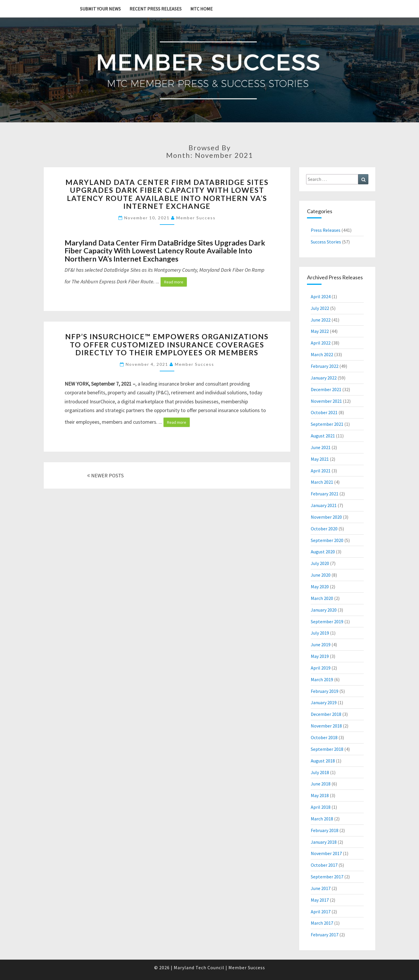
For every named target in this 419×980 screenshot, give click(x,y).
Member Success (196, 218)
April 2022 (321, 343)
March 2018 (322, 819)
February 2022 (325, 366)
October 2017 (324, 865)
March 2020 (322, 598)
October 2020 (324, 529)
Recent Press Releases (156, 9)
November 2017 (326, 853)
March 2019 (322, 679)
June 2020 (321, 575)
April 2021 (321, 471)
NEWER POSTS (105, 475)
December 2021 (326, 389)
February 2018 (325, 830)
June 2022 (321, 320)
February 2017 (325, 935)
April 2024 (321, 296)
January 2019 (324, 702)
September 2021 (327, 424)
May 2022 (320, 331)
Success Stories (326, 242)
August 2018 (323, 761)
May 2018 (320, 795)
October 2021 (324, 412)
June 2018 (321, 784)
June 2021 (321, 447)
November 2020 (326, 517)
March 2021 (322, 482)
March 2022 (322, 354)
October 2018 (324, 737)
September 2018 (327, 749)
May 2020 (320, 587)
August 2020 (323, 552)
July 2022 (320, 308)
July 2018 (320, 772)
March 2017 (322, 923)
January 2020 (324, 610)
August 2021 (323, 436)
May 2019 (320, 656)
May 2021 (320, 459)
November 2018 (326, 726)
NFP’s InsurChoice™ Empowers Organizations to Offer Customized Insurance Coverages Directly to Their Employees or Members (167, 344)
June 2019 (321, 644)
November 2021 (326, 401)
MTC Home (201, 9)
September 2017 (327, 877)
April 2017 (321, 912)
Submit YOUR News (100, 9)
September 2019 (327, 621)
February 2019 (325, 691)
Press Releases (326, 230)
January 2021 (324, 505)
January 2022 (324, 378)
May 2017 (320, 900)
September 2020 (327, 540)
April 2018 (321, 807)
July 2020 (320, 563)
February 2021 (325, 494)
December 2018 (326, 714)
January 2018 (324, 842)
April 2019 (321, 668)
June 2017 (321, 888)
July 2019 (320, 633)
